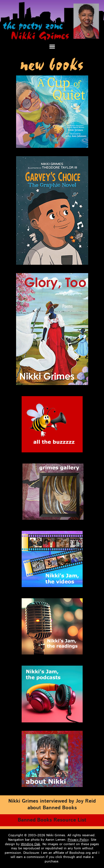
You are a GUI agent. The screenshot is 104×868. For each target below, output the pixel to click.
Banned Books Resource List (52, 820)
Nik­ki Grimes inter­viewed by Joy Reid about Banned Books (52, 805)
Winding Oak (31, 844)
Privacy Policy (78, 840)
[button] (52, 46)
